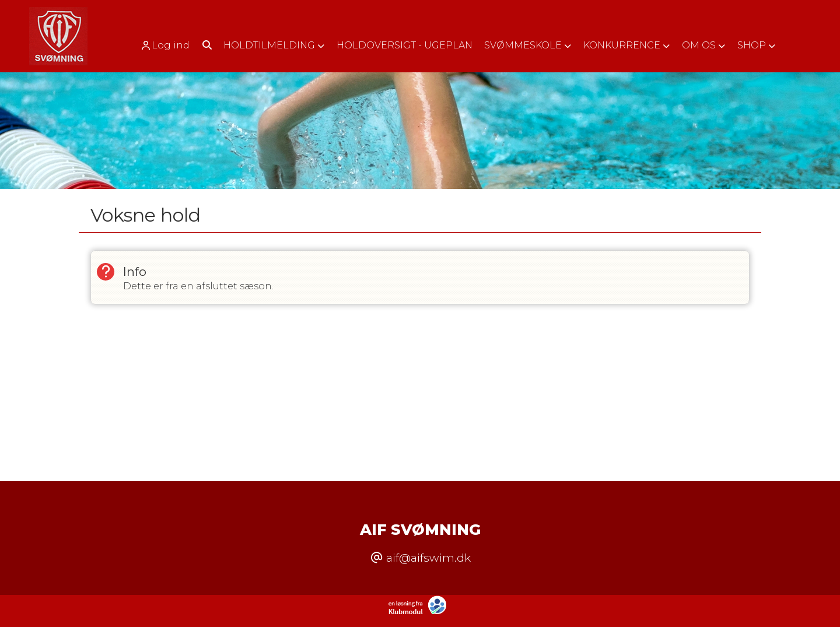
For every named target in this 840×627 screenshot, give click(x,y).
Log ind (165, 45)
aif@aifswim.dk (428, 558)
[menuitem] (169, 45)
